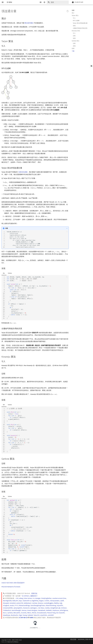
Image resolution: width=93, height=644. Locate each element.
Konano (40, 603)
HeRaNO (49, 610)
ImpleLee (56, 610)
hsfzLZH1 (15, 601)
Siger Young (23, 615)
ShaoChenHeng (51, 605)
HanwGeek (42, 610)
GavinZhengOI (16, 610)
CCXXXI (47, 601)
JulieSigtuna (64, 610)
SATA (32, 618)
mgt (61, 603)
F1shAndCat (7, 610)
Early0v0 (13, 603)
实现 (7, 228)
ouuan (12, 605)
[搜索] (58, 2)
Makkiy (56, 603)
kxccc (5, 613)
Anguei (41, 601)
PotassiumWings (24, 605)
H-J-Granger (37, 598)
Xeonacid (26, 608)
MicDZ (34, 613)
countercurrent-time (59, 598)
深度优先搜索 (23, 172)
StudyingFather (46, 598)
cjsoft (62, 601)
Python (10, 273)
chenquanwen (55, 601)
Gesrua (24, 610)
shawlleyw (6, 615)
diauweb (6, 603)
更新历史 (34, 593)
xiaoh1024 (44, 615)
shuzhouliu (14, 615)
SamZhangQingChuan (38, 605)
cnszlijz (47, 608)
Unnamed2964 (8, 608)
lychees (10, 613)
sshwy (21, 598)
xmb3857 (51, 615)
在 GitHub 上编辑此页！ (30, 596)
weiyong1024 (18, 608)
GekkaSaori (28, 603)
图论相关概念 (29, 23)
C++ (4, 273)
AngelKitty (35, 601)
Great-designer (32, 610)
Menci (29, 613)
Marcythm (17, 613)
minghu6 (6, 605)
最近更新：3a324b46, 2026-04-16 (81, 639)
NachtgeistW (7, 601)
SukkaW (30, 615)
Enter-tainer (28, 598)
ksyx (20, 601)
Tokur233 (36, 615)
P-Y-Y (16, 605)
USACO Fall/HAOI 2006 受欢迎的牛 (13, 583)
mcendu (24, 613)
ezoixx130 (20, 603)
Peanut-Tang (51, 613)
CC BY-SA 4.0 (23, 618)
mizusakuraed (42, 613)
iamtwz (35, 603)
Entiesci (64, 608)
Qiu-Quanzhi (60, 613)
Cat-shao (41, 608)
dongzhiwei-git (55, 608)
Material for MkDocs (13, 642)
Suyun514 (60, 605)
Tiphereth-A (27, 601)
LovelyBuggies (49, 603)
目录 (73, 10)
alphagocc (34, 608)
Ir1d (17, 598)
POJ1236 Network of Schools (11, 587)
